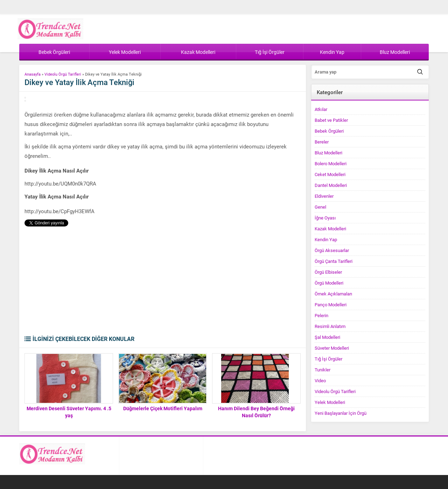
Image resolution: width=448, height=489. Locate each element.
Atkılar (321, 109)
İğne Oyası (325, 218)
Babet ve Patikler (331, 120)
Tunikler (323, 370)
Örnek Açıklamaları (333, 294)
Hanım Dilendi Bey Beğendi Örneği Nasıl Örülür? (256, 412)
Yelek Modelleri (330, 402)
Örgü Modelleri (329, 283)
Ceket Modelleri (330, 174)
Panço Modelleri (331, 305)
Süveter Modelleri (332, 348)
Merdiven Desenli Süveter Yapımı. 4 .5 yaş (69, 412)
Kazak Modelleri (330, 229)
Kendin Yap (326, 239)
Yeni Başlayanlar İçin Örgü (341, 413)
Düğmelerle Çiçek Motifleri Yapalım (163, 408)
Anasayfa (33, 74)
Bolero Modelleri (331, 163)
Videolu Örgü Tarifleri (63, 74)
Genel (320, 207)
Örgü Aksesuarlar (332, 250)
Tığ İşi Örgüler (328, 359)
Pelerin (321, 315)
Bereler (322, 142)
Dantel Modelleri (331, 185)
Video (320, 380)
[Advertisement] (163, 282)
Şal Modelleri (327, 337)
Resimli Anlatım (330, 326)
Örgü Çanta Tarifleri (334, 261)
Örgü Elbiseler (328, 272)
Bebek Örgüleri (329, 131)
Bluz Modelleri (328, 153)
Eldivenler (324, 196)
